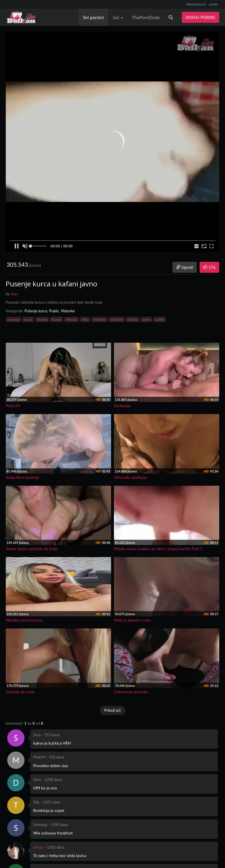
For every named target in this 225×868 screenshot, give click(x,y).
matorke (117, 319)
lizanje (57, 319)
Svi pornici (94, 17)
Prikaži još (112, 710)
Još (118, 17)
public (160, 319)
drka (85, 319)
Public (54, 311)
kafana (133, 319)
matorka (100, 319)
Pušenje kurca (36, 311)
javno (146, 319)
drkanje (72, 319)
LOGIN (213, 4)
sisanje (42, 319)
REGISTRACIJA (196, 4)
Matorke (68, 311)
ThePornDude (146, 17)
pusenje (14, 319)
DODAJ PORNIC (200, 17)
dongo (38, 847)
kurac (28, 319)
